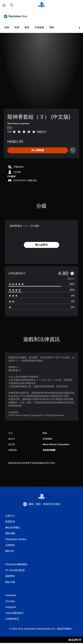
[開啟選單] (4, 5)
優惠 (27, 27)
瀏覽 (52, 27)
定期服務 (39, 27)
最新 (7, 27)
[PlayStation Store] (16, 16)
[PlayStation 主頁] (41, 5)
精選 (17, 27)
